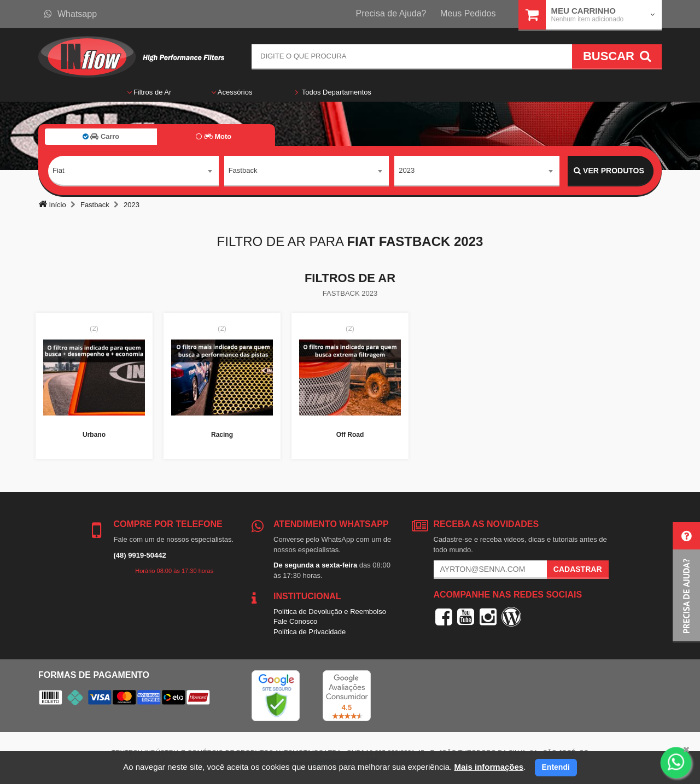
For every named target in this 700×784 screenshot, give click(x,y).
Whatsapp (71, 14)
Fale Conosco (295, 621)
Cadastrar (578, 569)
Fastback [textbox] (243, 170)
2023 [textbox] (407, 170)
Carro (101, 136)
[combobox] (133, 171)
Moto (214, 136)
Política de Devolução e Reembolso (330, 612)
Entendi (556, 767)
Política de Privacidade (310, 632)
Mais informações (489, 767)
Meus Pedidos (468, 13)
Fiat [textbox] (59, 170)
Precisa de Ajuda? (391, 13)
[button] (686, 583)
